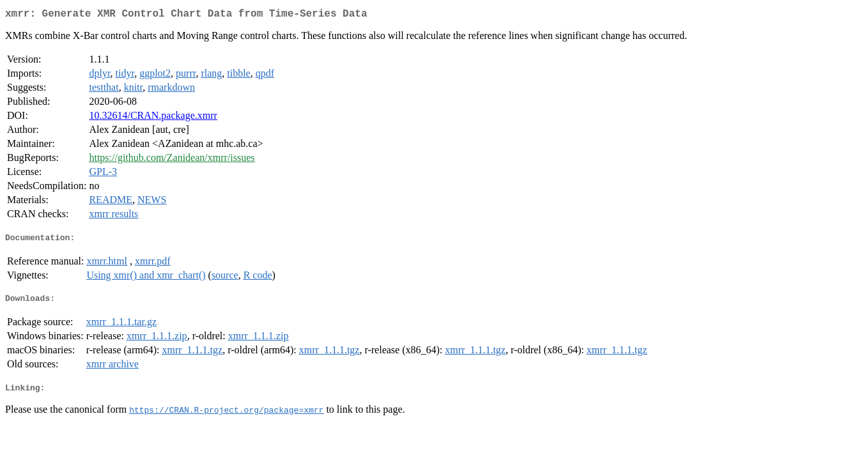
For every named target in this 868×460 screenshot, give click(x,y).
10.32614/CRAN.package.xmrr (153, 118)
